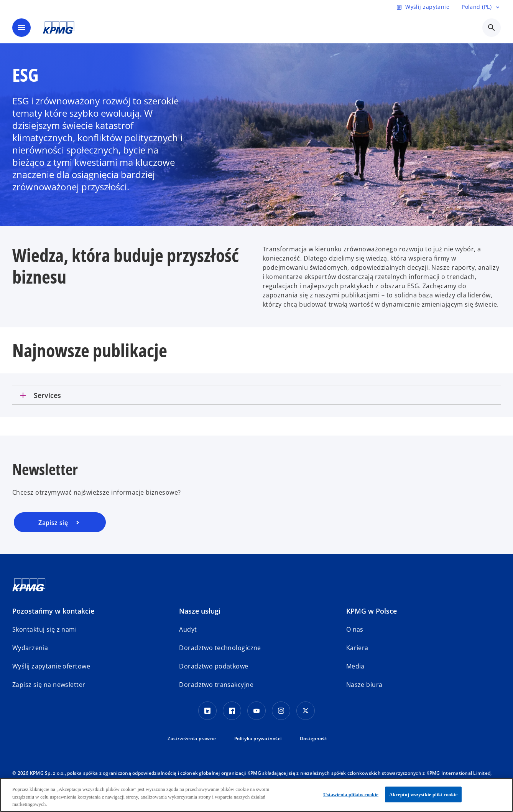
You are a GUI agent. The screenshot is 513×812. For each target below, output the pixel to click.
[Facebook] (232, 711)
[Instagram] (281, 711)
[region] (256, 795)
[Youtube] (256, 711)
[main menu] (21, 28)
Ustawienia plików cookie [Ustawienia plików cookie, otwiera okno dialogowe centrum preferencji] (351, 794)
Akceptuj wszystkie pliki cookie (423, 794)
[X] (306, 711)
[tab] (256, 395)
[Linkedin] (207, 711)
